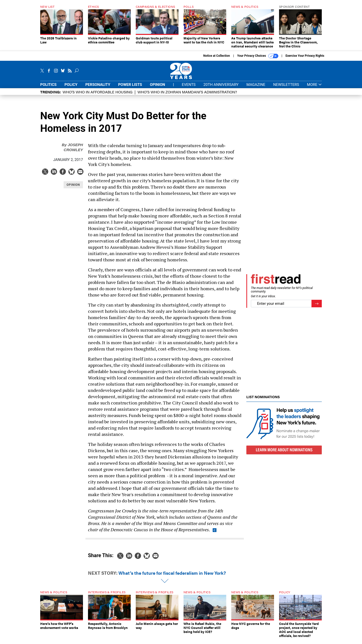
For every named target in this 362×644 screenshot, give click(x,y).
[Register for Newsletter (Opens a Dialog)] (317, 307)
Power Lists (130, 88)
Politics (48, 88)
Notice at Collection (216, 60)
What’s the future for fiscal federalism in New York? (172, 577)
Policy (71, 88)
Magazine (256, 88)
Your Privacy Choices (258, 60)
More (314, 89)
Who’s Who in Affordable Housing (98, 96)
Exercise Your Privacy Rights (305, 60)
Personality (98, 88)
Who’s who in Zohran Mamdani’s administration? (187, 96)
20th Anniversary (221, 88)
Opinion (157, 88)
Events (189, 88)
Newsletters (286, 88)
